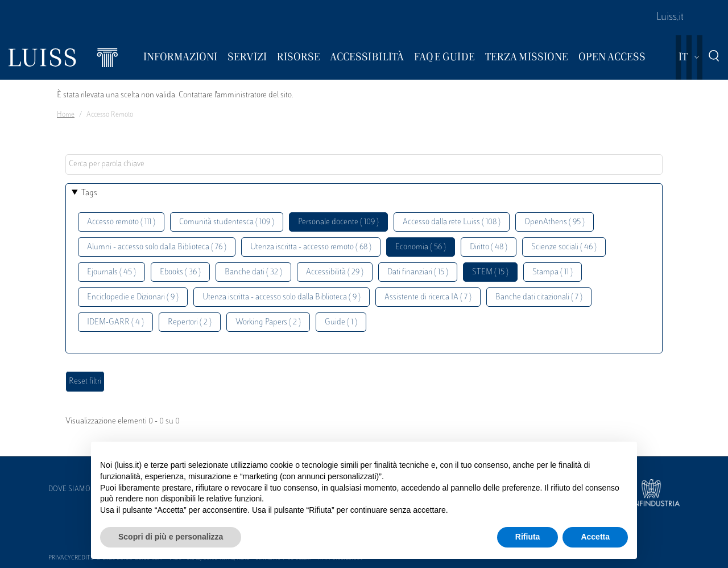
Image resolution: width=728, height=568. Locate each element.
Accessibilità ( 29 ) (335, 272)
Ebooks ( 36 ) (180, 272)
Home (66, 115)
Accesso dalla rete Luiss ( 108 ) (452, 222)
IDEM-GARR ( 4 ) (115, 322)
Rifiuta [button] (528, 537)
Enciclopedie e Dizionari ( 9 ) (133, 297)
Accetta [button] (595, 537)
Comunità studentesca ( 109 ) (227, 222)
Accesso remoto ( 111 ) (121, 222)
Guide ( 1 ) (341, 322)
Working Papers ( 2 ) (268, 322)
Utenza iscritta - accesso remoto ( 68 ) (311, 247)
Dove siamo (69, 489)
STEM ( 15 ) (490, 272)
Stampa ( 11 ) (553, 272)
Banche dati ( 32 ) (253, 272)
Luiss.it (670, 18)
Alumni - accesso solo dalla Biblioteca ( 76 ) (157, 247)
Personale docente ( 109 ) (338, 222)
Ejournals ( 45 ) (111, 272)
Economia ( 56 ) (421, 247)
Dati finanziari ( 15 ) (418, 272)
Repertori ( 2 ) (190, 322)
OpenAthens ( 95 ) (555, 222)
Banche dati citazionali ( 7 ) (539, 297)
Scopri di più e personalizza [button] (171, 537)
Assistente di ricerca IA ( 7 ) (428, 297)
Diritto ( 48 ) (489, 247)
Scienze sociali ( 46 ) (564, 247)
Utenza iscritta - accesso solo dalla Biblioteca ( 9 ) (282, 297)
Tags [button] (89, 193)
